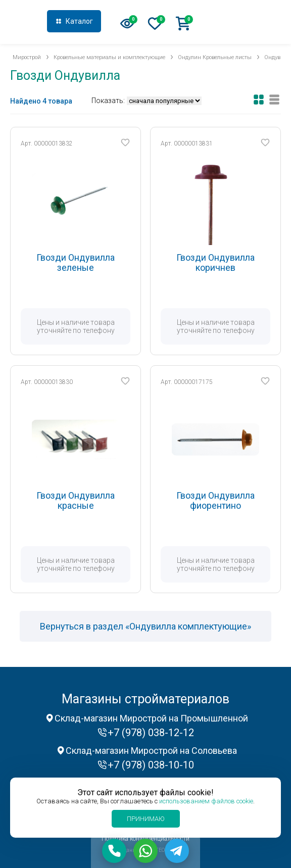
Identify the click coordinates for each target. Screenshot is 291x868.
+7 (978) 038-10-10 (151, 765)
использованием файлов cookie (206, 801)
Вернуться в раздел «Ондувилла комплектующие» (145, 626)
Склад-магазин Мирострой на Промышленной (151, 718)
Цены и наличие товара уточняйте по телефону (76, 326)
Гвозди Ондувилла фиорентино (215, 500)
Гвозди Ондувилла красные (76, 500)
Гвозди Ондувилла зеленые (76, 262)
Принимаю (146, 819)
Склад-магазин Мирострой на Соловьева (151, 751)
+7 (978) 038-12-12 (243, 22)
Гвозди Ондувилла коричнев (215, 262)
